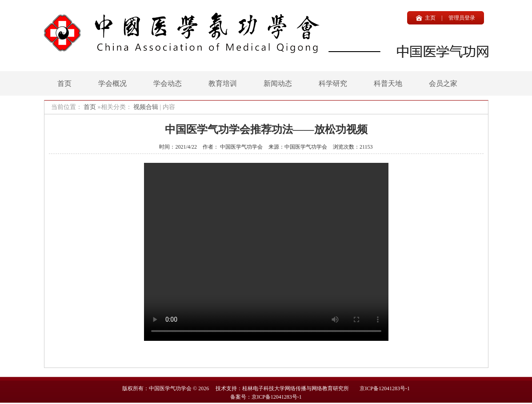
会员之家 (443, 83)
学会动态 (168, 83)
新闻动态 (278, 83)
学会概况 (112, 83)
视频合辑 (146, 107)
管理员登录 (462, 18)
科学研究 (333, 83)
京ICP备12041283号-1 (385, 388)
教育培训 (223, 83)
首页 (64, 83)
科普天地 (388, 83)
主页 (430, 18)
